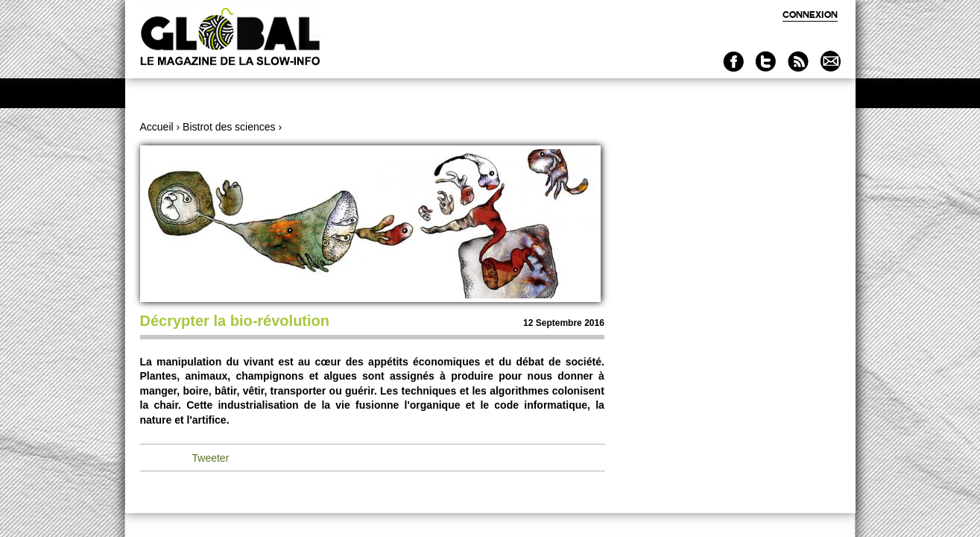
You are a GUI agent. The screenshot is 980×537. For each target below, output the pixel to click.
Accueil (157, 127)
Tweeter (211, 458)
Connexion (810, 15)
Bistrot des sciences (229, 127)
